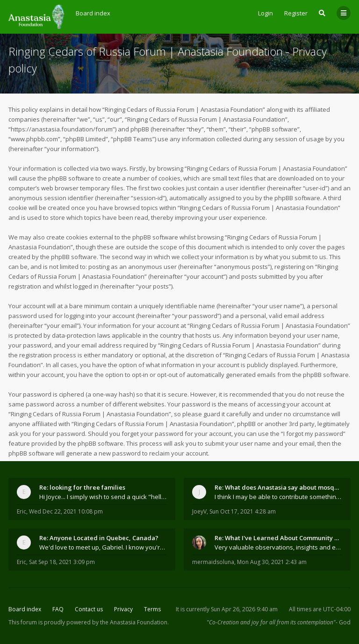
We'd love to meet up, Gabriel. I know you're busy (103, 547)
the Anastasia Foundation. (134, 622)
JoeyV (199, 511)
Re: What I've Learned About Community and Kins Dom (278, 538)
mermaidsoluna (213, 562)
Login (266, 13)
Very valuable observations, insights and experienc (278, 547)
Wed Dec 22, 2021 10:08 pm (66, 511)
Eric (22, 511)
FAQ (58, 609)
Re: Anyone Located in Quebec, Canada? (99, 538)
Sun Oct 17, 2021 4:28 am (243, 511)
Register (296, 13)
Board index (25, 609)
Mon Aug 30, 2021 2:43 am (272, 562)
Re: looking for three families (82, 487)
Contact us (89, 609)
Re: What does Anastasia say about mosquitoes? (278, 487)
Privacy (123, 609)
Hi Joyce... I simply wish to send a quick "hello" (103, 497)
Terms (152, 609)
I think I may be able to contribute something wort (278, 497)
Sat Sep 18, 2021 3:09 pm (62, 562)
